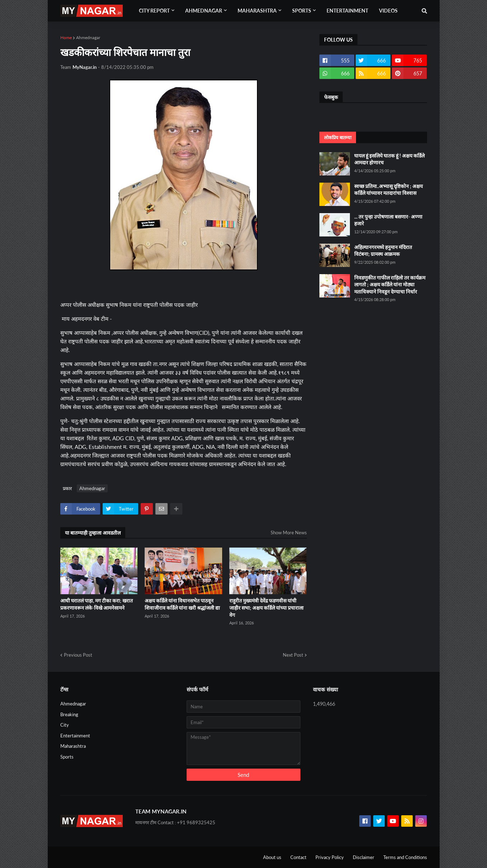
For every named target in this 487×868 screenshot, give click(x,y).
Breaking (69, 714)
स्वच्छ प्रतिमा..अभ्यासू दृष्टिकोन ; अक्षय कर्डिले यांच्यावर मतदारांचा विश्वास (388, 190)
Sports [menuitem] (302, 11)
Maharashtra (73, 746)
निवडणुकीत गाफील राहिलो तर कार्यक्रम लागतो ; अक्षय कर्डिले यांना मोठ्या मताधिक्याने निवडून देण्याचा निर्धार (390, 285)
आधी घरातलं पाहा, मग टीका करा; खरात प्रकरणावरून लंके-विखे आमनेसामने (97, 604)
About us (272, 857)
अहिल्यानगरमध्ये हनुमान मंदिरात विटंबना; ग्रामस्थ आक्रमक (383, 251)
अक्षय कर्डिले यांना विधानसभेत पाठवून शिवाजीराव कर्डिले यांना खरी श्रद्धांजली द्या (182, 604)
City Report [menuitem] (154, 11)
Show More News (289, 532)
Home (66, 37)
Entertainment (75, 736)
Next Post (293, 655)
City (65, 725)
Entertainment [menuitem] (347, 11)
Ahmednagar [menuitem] (204, 11)
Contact (298, 857)
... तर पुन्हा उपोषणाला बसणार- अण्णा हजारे (388, 220)
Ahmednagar (88, 37)
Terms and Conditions (405, 857)
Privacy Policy (330, 857)
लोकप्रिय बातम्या (338, 137)
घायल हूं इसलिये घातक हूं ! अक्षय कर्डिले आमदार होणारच (389, 159)
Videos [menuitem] (388, 11)
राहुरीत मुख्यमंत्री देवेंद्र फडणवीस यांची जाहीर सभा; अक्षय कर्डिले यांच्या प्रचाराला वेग (266, 607)
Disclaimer (364, 857)
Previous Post (78, 655)
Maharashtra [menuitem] (257, 11)
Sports (67, 757)
